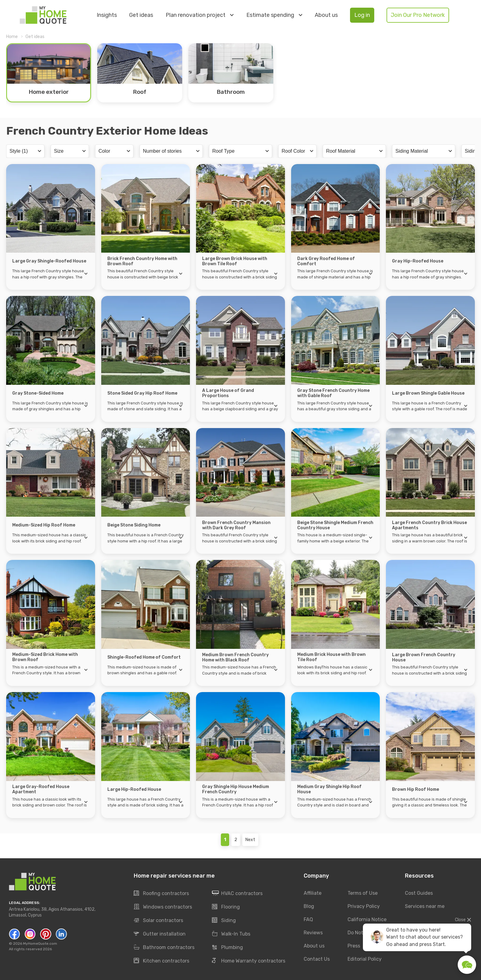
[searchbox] (25, 151)
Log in (362, 15)
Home (12, 37)
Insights (107, 15)
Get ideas (141, 15)
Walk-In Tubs (231, 934)
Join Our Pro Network (418, 15)
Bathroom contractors (164, 947)
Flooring (226, 907)
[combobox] (25, 151)
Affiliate (313, 893)
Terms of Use (363, 893)
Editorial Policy (365, 959)
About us (326, 15)
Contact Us (317, 959)
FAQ (308, 919)
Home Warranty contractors (249, 961)
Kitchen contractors (162, 961)
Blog (309, 906)
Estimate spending (274, 15)
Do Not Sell (360, 933)
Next (250, 840)
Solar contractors (158, 921)
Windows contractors (163, 907)
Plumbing (227, 947)
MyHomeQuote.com (40, 944)
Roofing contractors (161, 894)
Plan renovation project (200, 15)
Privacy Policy (364, 906)
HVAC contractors (237, 894)
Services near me (425, 906)
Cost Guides (419, 893)
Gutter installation (160, 934)
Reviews (313, 933)
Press (354, 946)
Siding (224, 921)
